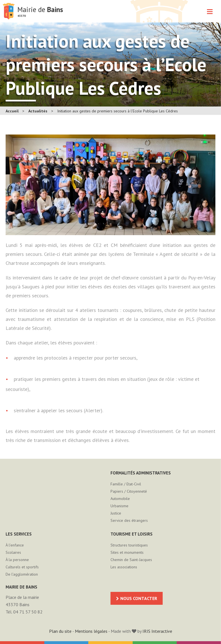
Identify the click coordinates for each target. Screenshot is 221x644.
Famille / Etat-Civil (126, 484)
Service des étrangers (129, 520)
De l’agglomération (22, 574)
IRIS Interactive (157, 631)
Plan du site (60, 631)
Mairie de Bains (9, 11)
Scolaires (13, 552)
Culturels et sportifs (22, 567)
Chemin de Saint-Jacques (131, 560)
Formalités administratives (141, 473)
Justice (116, 513)
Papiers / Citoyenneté (129, 491)
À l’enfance (15, 545)
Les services (19, 534)
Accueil (12, 111)
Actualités (38, 111)
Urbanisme (119, 506)
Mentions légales (91, 631)
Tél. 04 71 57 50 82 (24, 612)
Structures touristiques (129, 545)
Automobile (120, 499)
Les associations (124, 567)
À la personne (17, 560)
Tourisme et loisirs (132, 534)
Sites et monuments (127, 552)
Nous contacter (139, 598)
